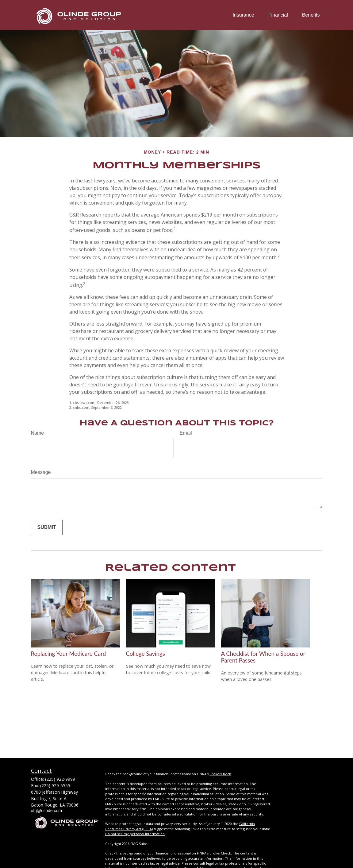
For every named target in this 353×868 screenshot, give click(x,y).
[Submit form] (47, 527)
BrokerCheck (220, 774)
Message (41, 472)
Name (38, 433)
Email (186, 433)
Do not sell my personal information (135, 834)
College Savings (146, 654)
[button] (243, 15)
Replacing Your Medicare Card (69, 654)
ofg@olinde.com (46, 811)
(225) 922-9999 (60, 779)
